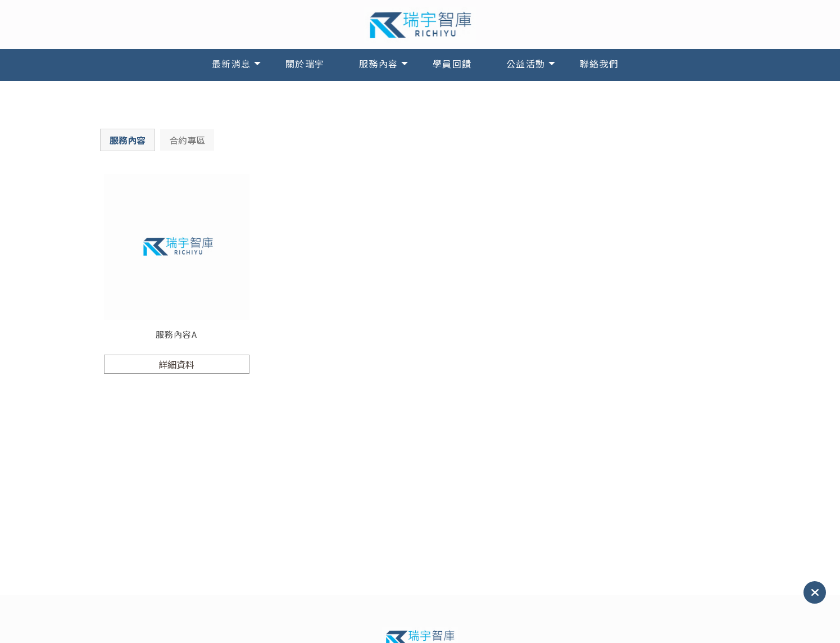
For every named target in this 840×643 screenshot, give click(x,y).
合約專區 (187, 140)
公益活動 (526, 64)
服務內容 (379, 64)
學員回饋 (452, 64)
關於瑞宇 (305, 64)
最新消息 (231, 64)
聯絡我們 (600, 64)
